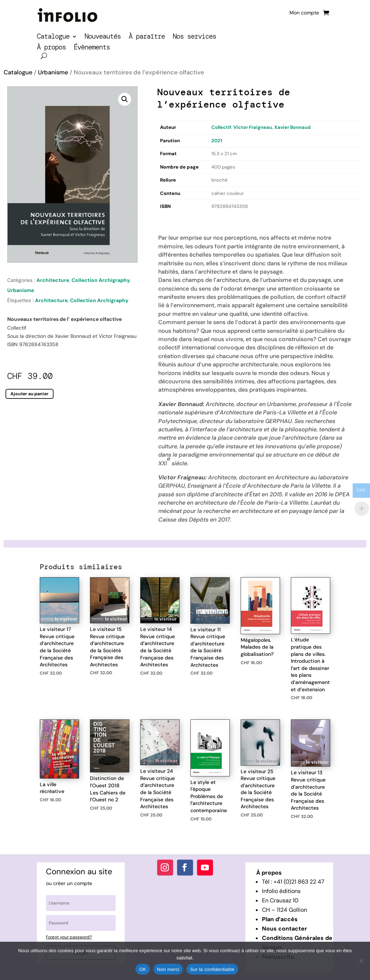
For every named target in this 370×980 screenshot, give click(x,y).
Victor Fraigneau (253, 127)
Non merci (168, 969)
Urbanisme (53, 72)
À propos (51, 48)
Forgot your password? (69, 937)
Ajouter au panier (29, 393)
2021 (217, 141)
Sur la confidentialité (212, 969)
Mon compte (304, 13)
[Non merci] (361, 961)
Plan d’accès (280, 919)
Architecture (53, 280)
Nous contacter (285, 929)
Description (172, 219)
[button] (125, 99)
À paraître (147, 37)
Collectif (221, 127)
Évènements (92, 48)
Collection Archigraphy (101, 280)
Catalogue (53, 37)
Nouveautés (103, 37)
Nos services (194, 37)
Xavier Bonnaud (292, 127)
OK (143, 969)
